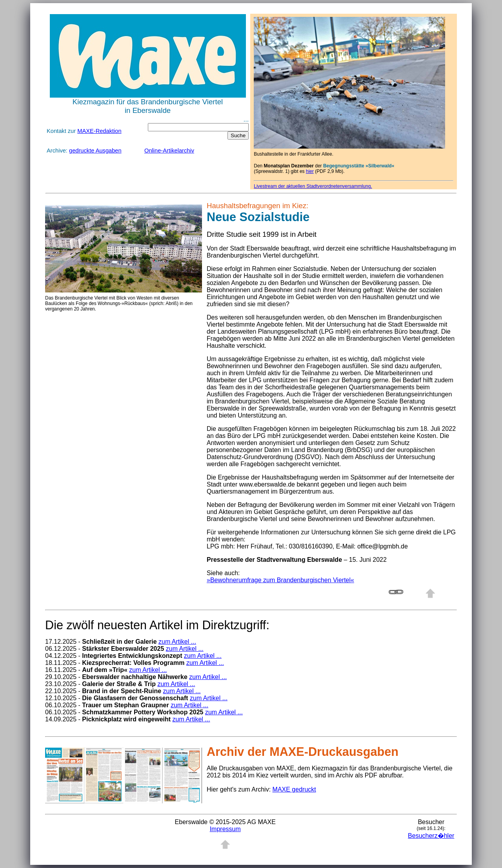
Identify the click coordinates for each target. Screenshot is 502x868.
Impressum (225, 829)
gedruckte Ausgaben (95, 151)
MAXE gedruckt (294, 789)
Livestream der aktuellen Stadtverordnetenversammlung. (313, 186)
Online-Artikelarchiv (169, 151)
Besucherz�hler (431, 836)
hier (310, 171)
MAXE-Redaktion (99, 131)
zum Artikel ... (177, 642)
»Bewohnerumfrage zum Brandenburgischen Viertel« (280, 580)
